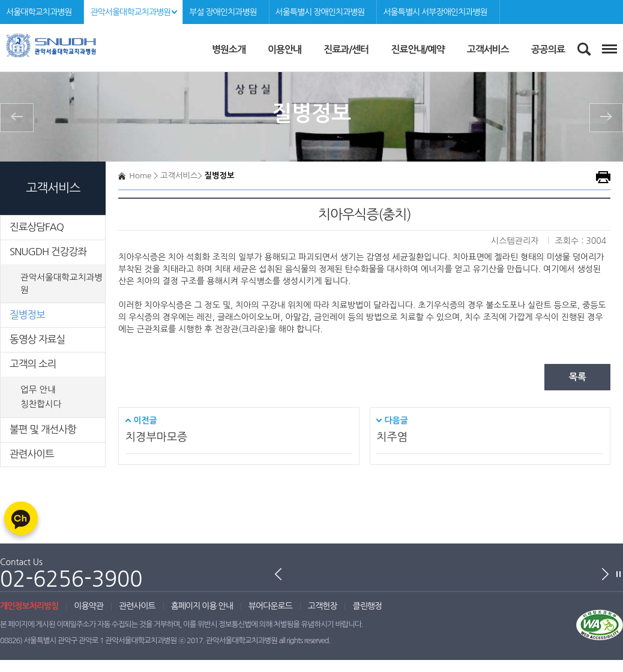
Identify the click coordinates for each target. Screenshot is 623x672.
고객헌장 (323, 606)
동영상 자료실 (37, 339)
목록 (578, 377)
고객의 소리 (33, 364)
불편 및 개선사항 (43, 429)
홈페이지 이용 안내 (202, 606)
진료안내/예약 (417, 50)
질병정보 (27, 315)
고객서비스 (488, 50)
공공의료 (548, 50)
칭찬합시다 (41, 404)
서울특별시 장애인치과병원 (320, 12)
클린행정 (367, 606)
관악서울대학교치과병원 (130, 12)
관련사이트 (32, 454)
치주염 (392, 437)
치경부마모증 (156, 437)
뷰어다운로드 (270, 606)
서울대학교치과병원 (39, 12)
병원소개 (229, 50)
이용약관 (89, 606)
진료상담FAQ (37, 227)
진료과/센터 (346, 50)
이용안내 (284, 50)
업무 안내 (38, 390)
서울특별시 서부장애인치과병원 (435, 12)
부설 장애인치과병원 (223, 12)
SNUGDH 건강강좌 (48, 252)
